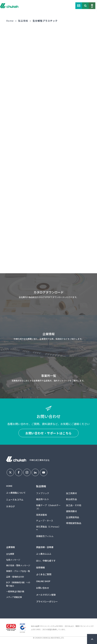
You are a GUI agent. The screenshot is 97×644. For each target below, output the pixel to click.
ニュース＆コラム (15, 500)
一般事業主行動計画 (15, 591)
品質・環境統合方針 (15, 577)
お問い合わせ (43, 588)
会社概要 (10, 554)
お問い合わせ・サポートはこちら (49, 433)
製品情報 (23, 21)
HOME (9, 486)
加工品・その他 (74, 505)
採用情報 (40, 567)
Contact (79, 6)
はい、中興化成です (46, 561)
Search (85, 6)
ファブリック (43, 493)
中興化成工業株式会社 (9, 6)
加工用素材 (71, 493)
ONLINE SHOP (43, 581)
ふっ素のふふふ (44, 554)
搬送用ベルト (43, 499)
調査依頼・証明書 (45, 547)
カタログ (10, 506)
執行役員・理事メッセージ (18, 565)
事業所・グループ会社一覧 (18, 571)
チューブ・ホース (45, 521)
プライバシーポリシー (47, 602)
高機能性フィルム (45, 536)
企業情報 (10, 547)
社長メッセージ (13, 560)
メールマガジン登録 (46, 595)
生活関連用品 (73, 517)
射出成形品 (71, 499)
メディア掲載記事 (14, 597)
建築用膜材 (71, 511)
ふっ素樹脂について (16, 493)
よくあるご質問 (44, 574)
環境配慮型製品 (74, 523)
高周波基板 (42, 515)
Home (10, 21)
